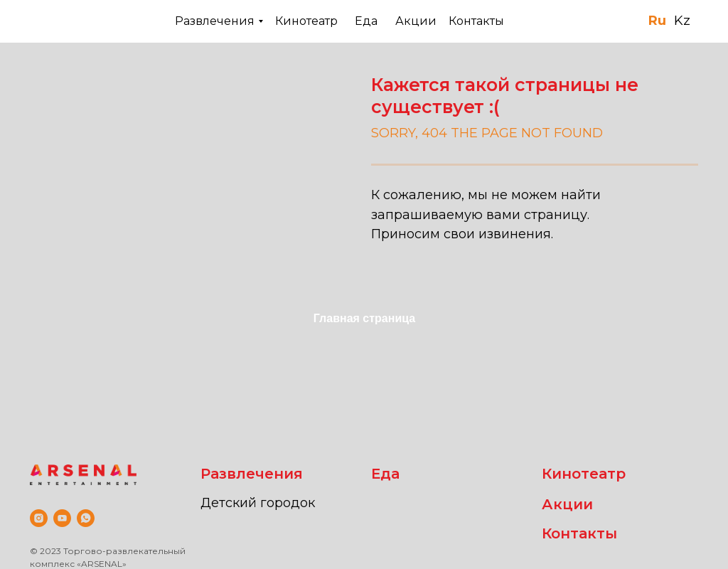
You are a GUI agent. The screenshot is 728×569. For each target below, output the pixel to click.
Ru (657, 21)
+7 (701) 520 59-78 (581, 20)
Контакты (476, 21)
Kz (682, 21)
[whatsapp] (86, 518)
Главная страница (364, 318)
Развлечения (215, 21)
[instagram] (39, 518)
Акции (416, 21)
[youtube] (62, 518)
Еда (366, 21)
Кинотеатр (306, 21)
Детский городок (258, 503)
